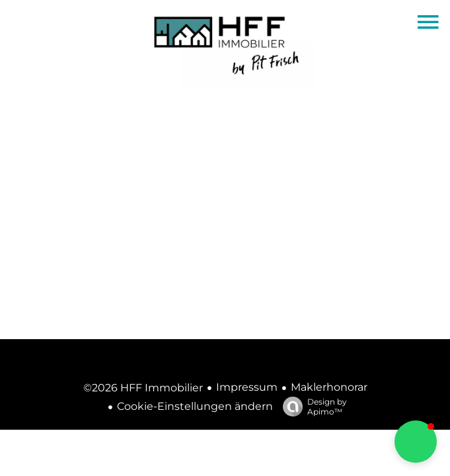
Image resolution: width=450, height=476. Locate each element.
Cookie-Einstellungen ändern (195, 406)
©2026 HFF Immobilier (143, 388)
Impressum (247, 387)
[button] (416, 442)
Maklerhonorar (329, 387)
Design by (312, 407)
